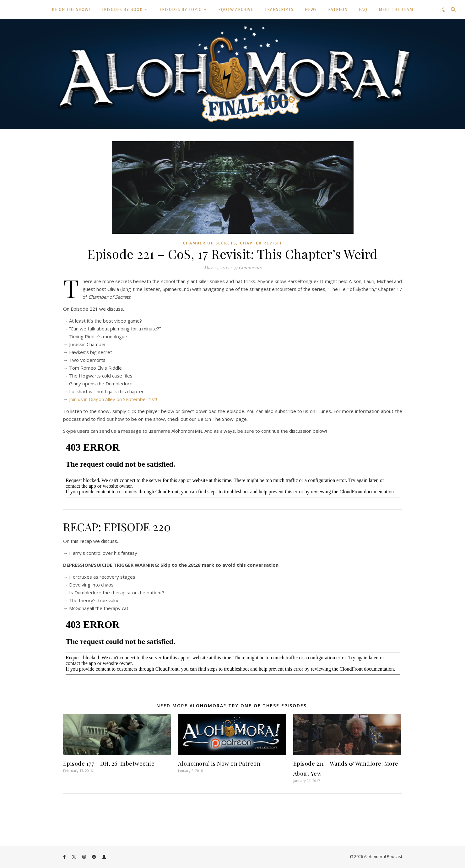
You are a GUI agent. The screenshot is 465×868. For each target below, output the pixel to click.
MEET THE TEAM (396, 9)
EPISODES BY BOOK (122, 9)
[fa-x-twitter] (74, 857)
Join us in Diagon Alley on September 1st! (113, 399)
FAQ (363, 9)
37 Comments (247, 267)
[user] (104, 857)
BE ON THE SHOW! (71, 9)
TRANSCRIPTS (279, 9)
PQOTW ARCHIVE (236, 9)
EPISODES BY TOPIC (180, 9)
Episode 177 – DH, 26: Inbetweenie (109, 764)
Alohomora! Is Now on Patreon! (220, 764)
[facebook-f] (65, 857)
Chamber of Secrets (209, 243)
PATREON (338, 9)
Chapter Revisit (261, 243)
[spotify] (95, 857)
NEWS (311, 9)
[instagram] (84, 857)
